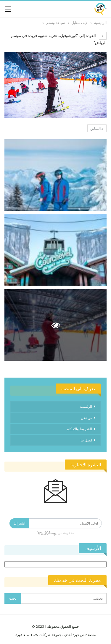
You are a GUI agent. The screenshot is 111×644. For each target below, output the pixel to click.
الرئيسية (86, 406)
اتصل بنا (86, 440)
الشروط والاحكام (79, 429)
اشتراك (19, 523)
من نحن (86, 418)
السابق (97, 128)
